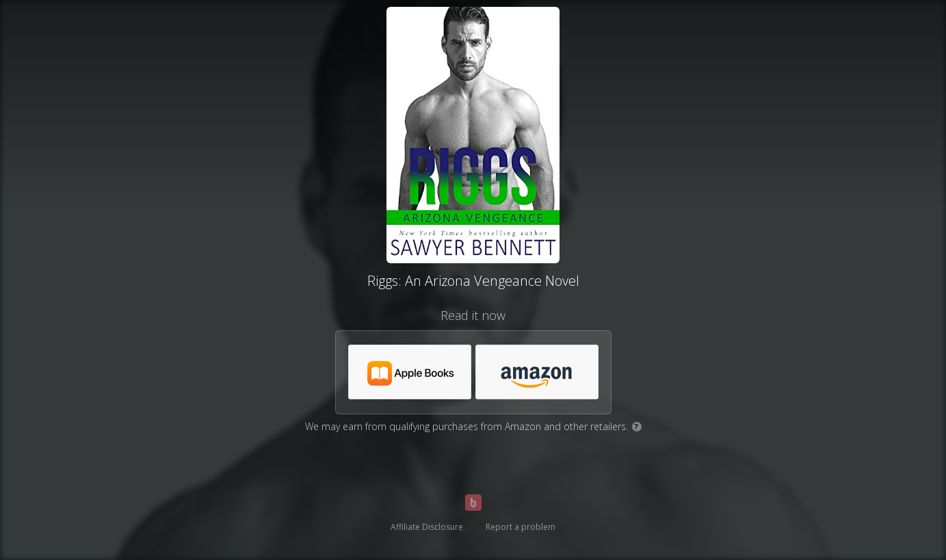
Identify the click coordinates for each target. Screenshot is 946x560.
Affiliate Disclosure (427, 527)
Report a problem (521, 527)
